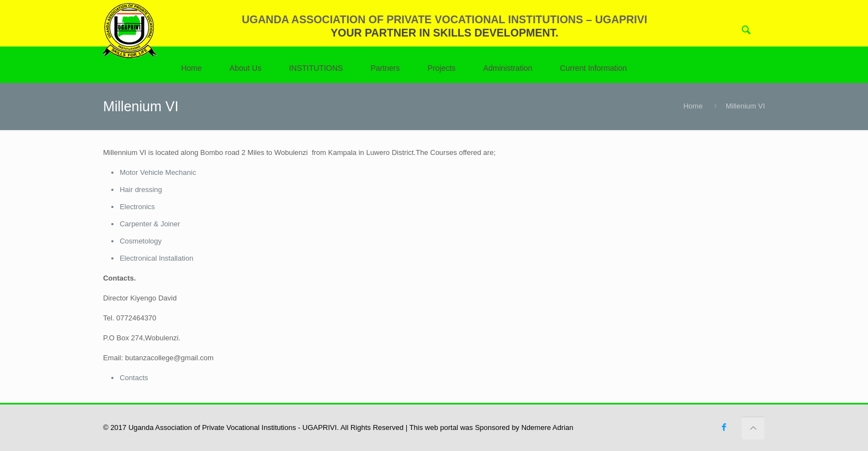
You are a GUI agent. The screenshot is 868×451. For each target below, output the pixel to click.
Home (693, 106)
